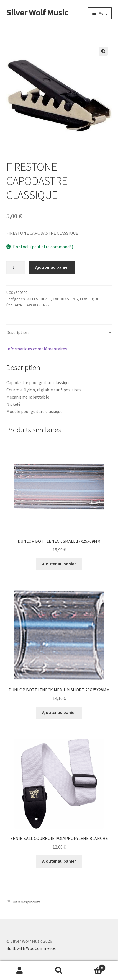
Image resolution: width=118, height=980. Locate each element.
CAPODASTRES (65, 299)
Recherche (59, 971)
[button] (103, 51)
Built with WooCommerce (31, 948)
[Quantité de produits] (16, 267)
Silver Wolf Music (37, 12)
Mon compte (20, 971)
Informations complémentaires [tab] (37, 349)
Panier (92, 967)
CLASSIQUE (89, 299)
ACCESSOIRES (39, 299)
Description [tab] (17, 332)
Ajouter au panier (52, 267)
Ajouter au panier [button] (59, 564)
